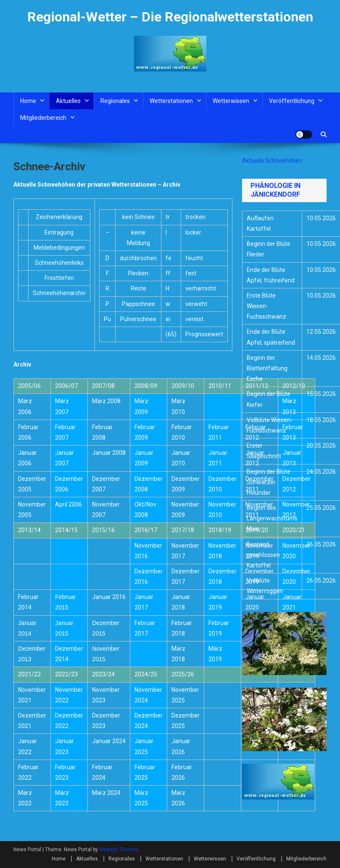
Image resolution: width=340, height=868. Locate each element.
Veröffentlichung (292, 101)
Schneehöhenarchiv (59, 293)
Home (28, 101)
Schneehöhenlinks (59, 263)
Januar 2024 (109, 741)
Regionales (115, 101)
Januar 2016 (109, 597)
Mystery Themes (119, 850)
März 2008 (106, 401)
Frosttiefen (59, 278)
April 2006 (69, 504)
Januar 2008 (109, 453)
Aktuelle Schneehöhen (272, 161)
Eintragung (59, 232)
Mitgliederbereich (43, 118)
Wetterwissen (231, 101)
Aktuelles (68, 101)
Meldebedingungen (59, 248)
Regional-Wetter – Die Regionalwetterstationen (170, 17)
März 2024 (106, 793)
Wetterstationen (171, 101)
